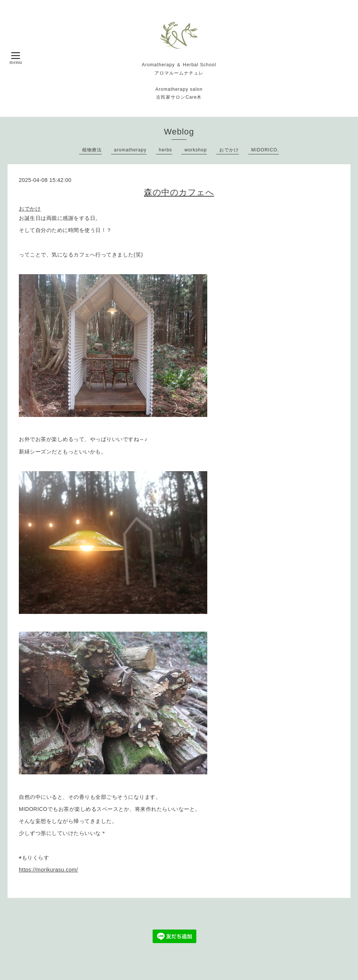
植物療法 (92, 150)
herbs (166, 150)
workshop (195, 150)
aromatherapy (130, 150)
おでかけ (229, 150)
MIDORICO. (265, 150)
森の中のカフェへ (179, 192)
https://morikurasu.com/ (48, 870)
